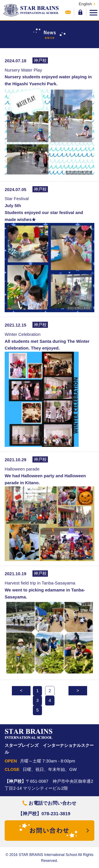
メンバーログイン (80, 12)
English (85, 4)
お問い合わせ (68, 12)
